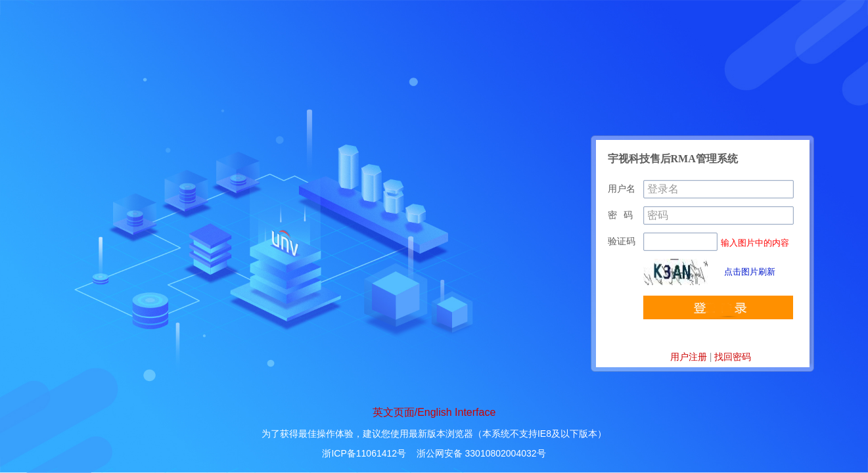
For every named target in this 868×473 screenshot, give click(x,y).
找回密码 (733, 357)
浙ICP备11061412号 (364, 453)
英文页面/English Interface (434, 412)
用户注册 (689, 357)
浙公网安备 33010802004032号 (481, 453)
